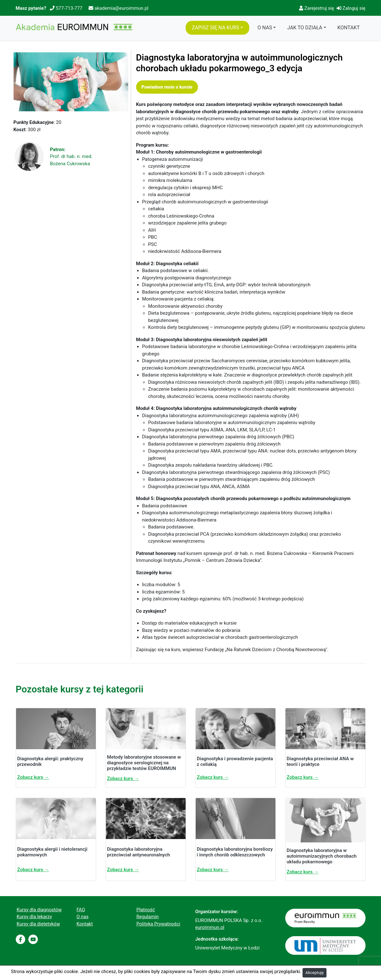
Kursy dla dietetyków (38, 924)
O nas (83, 917)
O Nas (265, 28)
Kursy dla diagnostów (39, 910)
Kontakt (349, 28)
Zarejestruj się (317, 8)
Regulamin (148, 917)
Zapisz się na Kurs (216, 28)
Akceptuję (315, 973)
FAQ (81, 910)
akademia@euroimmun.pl (121, 8)
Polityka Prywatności (158, 924)
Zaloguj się (351, 8)
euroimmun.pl (210, 927)
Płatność (146, 910)
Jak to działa (305, 28)
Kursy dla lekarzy (34, 917)
